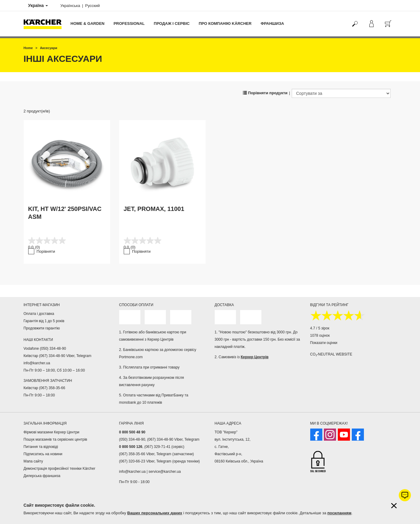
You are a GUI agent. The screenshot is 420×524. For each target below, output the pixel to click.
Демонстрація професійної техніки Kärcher (60, 469)
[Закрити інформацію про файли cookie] (394, 506)
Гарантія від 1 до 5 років (44, 321)
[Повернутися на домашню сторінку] (45, 24)
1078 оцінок (320, 335)
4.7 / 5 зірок (320, 328)
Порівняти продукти (265, 93)
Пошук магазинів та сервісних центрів (55, 439)
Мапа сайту (33, 461)
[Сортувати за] (341, 93)
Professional (129, 23)
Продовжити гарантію (42, 328)
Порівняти (46, 251)
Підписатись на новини (43, 454)
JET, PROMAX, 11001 (154, 209)
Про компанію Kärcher (225, 23)
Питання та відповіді (41, 447)
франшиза (272, 23)
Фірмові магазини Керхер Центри (52, 432)
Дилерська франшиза (42, 476)
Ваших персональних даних (155, 513)
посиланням (339, 513)
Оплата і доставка (39, 314)
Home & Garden (88, 23)
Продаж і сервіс (172, 23)
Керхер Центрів (255, 357)
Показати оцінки (324, 343)
